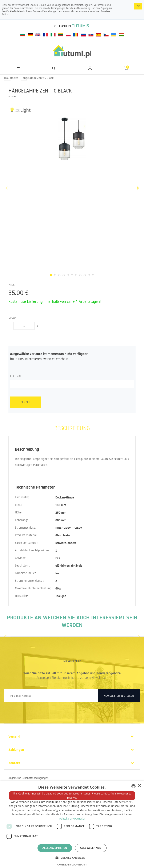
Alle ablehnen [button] (91, 848)
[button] (72, 858)
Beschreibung (72, 428)
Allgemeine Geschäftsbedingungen (28, 778)
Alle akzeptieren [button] (55, 848)
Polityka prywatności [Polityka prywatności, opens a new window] (72, 819)
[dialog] (72, 824)
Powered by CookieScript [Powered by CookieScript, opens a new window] (72, 865)
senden (26, 402)
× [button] (139, 786)
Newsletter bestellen (119, 696)
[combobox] (133, 786)
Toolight (61, 596)
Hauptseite (11, 78)
